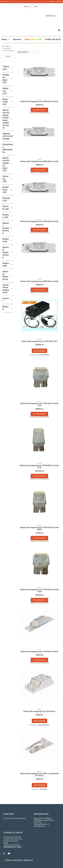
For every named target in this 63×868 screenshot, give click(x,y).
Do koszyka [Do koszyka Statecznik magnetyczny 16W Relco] (39, 721)
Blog (6, 843)
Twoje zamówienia (13, 839)
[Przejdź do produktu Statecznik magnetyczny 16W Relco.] (39, 684)
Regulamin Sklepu (43, 818)
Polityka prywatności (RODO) (44, 821)
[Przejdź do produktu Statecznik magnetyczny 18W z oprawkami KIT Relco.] (39, 746)
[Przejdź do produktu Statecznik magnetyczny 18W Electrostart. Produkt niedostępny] (39, 71)
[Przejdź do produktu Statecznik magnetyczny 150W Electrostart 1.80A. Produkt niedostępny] (39, 500)
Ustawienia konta (12, 837)
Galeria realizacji (12, 845)
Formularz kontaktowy (15, 818)
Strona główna (6, 46)
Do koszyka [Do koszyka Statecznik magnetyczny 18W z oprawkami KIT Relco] (39, 785)
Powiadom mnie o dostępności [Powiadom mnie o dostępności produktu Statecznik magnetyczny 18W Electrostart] (39, 110)
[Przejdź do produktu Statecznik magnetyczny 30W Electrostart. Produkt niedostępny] (39, 191)
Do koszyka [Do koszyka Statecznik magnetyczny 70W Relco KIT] (39, 351)
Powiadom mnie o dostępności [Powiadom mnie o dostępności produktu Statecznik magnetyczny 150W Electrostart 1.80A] (39, 538)
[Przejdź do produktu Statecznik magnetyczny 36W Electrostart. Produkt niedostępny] (39, 248)
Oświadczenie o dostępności (42, 825)
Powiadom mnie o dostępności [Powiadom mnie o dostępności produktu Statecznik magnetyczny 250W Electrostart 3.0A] (39, 476)
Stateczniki (7, 48)
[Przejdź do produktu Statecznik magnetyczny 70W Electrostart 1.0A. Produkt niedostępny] (39, 376)
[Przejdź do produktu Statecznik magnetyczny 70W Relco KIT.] (39, 315)
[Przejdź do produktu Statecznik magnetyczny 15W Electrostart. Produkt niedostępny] (39, 624)
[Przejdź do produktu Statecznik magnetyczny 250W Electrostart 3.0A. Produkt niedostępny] (39, 438)
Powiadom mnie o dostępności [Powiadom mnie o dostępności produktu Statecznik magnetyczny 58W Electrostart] (39, 170)
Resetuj (8, 56)
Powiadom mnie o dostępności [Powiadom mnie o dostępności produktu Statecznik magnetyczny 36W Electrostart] (39, 290)
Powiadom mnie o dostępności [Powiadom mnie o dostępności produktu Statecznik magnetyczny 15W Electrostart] (39, 660)
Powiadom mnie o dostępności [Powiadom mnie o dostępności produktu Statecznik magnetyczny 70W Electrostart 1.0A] (39, 414)
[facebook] (5, 853)
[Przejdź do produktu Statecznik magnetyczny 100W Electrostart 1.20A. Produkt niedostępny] (39, 562)
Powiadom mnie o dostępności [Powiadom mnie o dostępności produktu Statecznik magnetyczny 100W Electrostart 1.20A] (39, 600)
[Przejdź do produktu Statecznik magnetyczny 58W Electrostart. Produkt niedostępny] (39, 131)
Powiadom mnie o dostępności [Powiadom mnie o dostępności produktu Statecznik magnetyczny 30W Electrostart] (39, 230)
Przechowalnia (11, 841)
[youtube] (9, 853)
